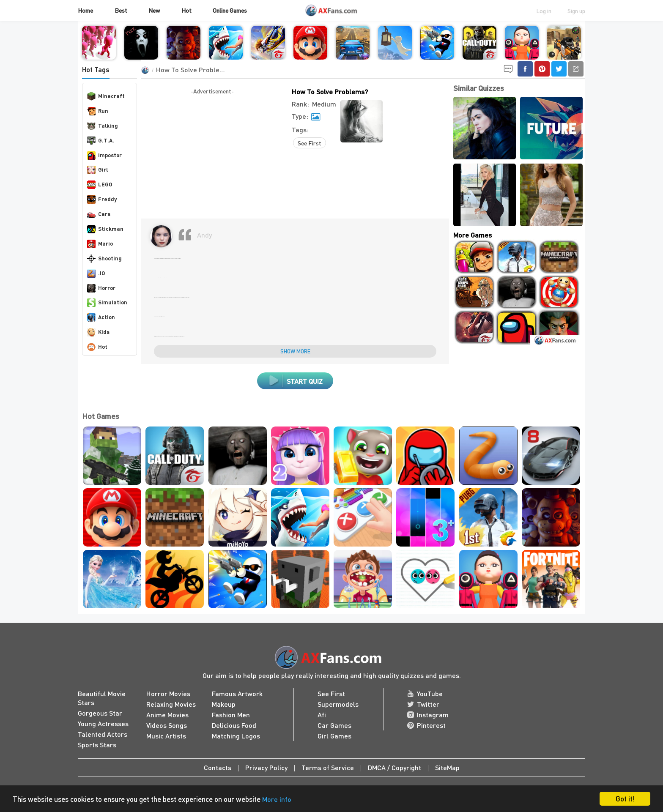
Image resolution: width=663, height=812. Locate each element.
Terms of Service (328, 767)
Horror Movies (168, 693)
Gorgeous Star (100, 713)
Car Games (334, 725)
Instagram (428, 715)
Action (101, 317)
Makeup (224, 704)
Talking (103, 126)
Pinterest (426, 725)
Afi (322, 715)
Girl (97, 170)
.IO (96, 273)
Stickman (105, 229)
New (154, 10)
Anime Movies (167, 715)
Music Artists (166, 736)
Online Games (230, 10)
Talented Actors (103, 734)
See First (310, 143)
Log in (544, 11)
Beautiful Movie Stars (102, 698)
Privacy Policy (266, 767)
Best (121, 10)
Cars (99, 214)
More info (277, 799)
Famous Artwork (237, 693)
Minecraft (106, 96)
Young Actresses (103, 723)
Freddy (102, 200)
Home (85, 10)
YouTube (425, 693)
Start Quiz (295, 381)
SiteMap (447, 767)
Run (98, 111)
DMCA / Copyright (395, 767)
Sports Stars (97, 745)
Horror (101, 288)
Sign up (576, 11)
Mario (100, 244)
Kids (98, 332)
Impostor (104, 156)
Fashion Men (231, 715)
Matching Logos (236, 736)
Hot (186, 10)
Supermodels (338, 704)
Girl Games (334, 736)
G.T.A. (101, 141)
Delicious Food (234, 725)
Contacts (218, 767)
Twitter (423, 704)
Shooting (104, 259)
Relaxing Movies (171, 704)
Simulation (107, 303)
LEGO (100, 185)
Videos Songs (167, 725)
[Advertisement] (212, 155)
